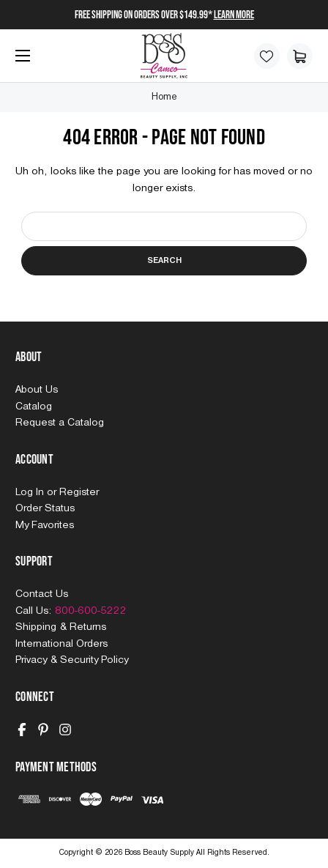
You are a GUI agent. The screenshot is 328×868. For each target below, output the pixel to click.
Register (79, 492)
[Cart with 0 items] (300, 56)
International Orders (61, 644)
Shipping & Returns (61, 627)
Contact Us (42, 594)
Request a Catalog (60, 423)
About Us (37, 390)
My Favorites (45, 525)
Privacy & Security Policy (72, 660)
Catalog (34, 407)
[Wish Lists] (267, 56)
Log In (31, 492)
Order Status (45, 508)
